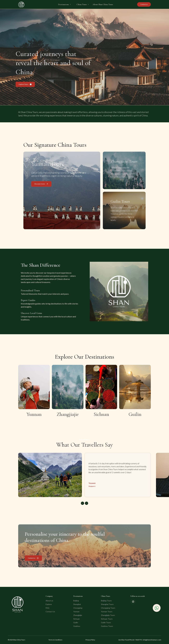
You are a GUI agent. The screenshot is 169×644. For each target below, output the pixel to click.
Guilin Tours (106, 622)
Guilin (76, 622)
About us (49, 601)
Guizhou (77, 626)
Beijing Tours (106, 601)
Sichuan (77, 619)
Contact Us (50, 612)
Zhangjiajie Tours (108, 615)
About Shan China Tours (103, 4)
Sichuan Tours (107, 619)
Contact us (144, 4)
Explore (49, 604)
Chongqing (78, 608)
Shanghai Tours (107, 604)
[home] (21, 4)
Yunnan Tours (107, 612)
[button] (64, 4)
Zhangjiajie (78, 615)
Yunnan (76, 612)
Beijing (76, 601)
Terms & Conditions (55, 640)
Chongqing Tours (108, 608)
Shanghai (77, 604)
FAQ (47, 608)
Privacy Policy (90, 640)
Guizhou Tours (107, 626)
